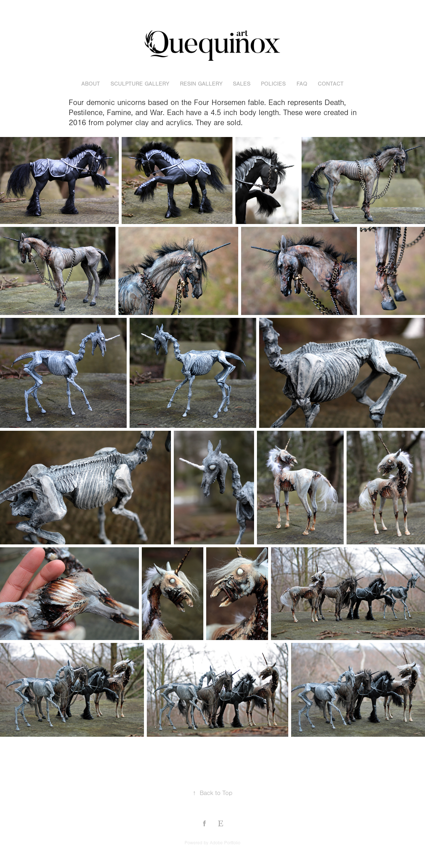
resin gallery (201, 84)
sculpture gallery (140, 84)
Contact (331, 84)
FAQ (302, 84)
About (91, 84)
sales (242, 84)
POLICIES (273, 84)
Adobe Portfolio (225, 843)
